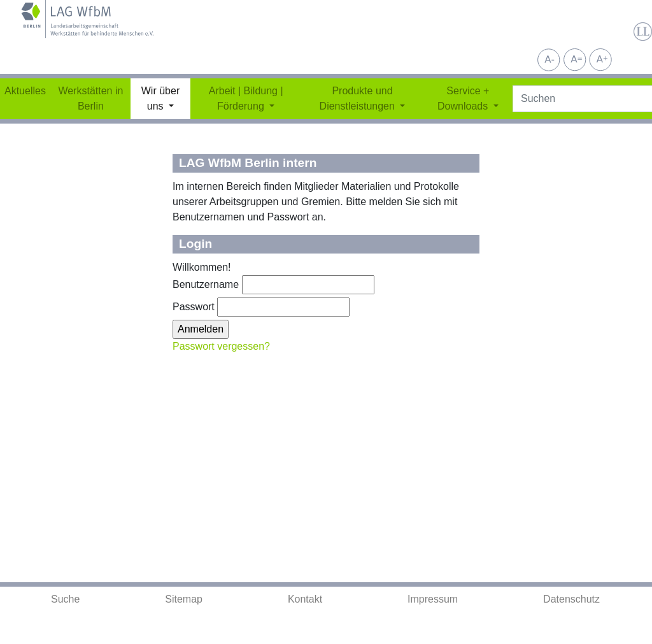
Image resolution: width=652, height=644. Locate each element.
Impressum (433, 599)
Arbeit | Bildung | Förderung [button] (246, 98)
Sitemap (184, 599)
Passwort (194, 307)
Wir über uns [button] (160, 98)
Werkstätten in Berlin (90, 98)
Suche (65, 599)
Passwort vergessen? (221, 346)
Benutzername (206, 284)
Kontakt (305, 599)
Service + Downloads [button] (464, 98)
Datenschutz (571, 599)
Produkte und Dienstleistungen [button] (359, 98)
